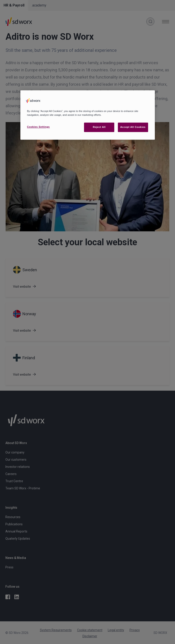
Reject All (99, 127)
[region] (88, 115)
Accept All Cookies (133, 127)
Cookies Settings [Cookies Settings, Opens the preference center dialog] (38, 127)
